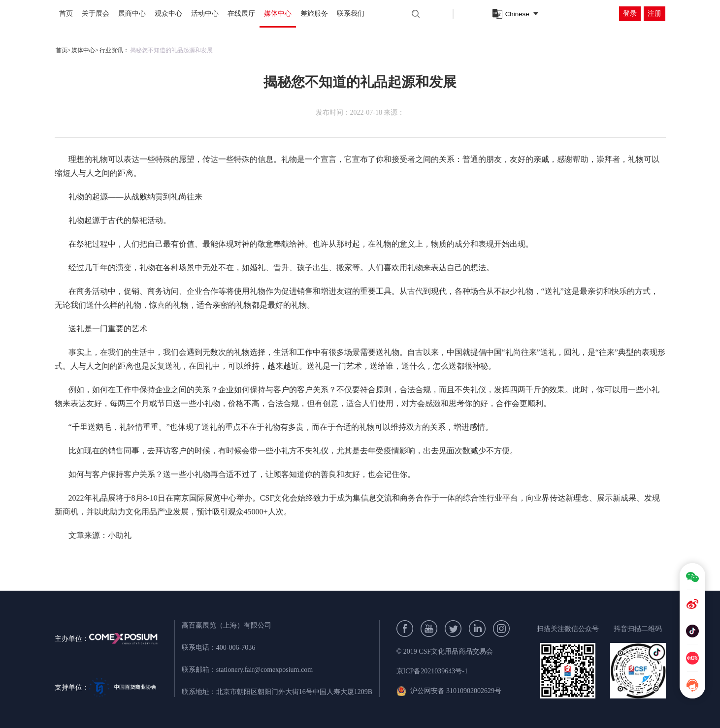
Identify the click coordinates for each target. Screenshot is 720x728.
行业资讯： (114, 50)
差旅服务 (314, 14)
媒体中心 (278, 14)
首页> (63, 50)
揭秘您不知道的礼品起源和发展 (171, 50)
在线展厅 (241, 14)
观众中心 (168, 14)
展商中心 (132, 14)
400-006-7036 (236, 648)
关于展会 (96, 14)
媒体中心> (85, 50)
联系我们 (351, 14)
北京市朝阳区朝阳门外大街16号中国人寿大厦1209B (294, 692)
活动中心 (205, 14)
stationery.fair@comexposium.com (264, 670)
